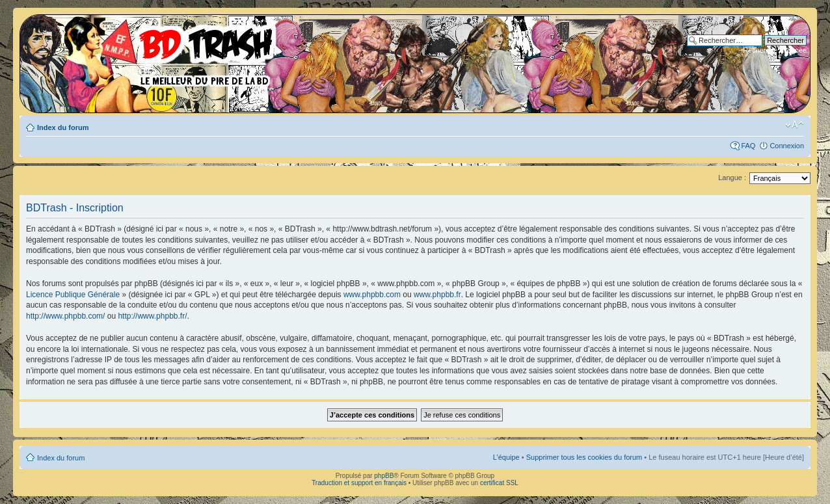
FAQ (748, 146)
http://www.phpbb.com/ (65, 316)
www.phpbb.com (372, 295)
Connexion (787, 146)
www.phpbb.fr (437, 295)
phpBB (384, 476)
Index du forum (63, 127)
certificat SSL (499, 483)
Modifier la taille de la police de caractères (795, 125)
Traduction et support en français (359, 483)
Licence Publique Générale (73, 295)
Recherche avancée (775, 50)
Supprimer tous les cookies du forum (584, 457)
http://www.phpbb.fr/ (152, 316)
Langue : (732, 178)
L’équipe (506, 457)
